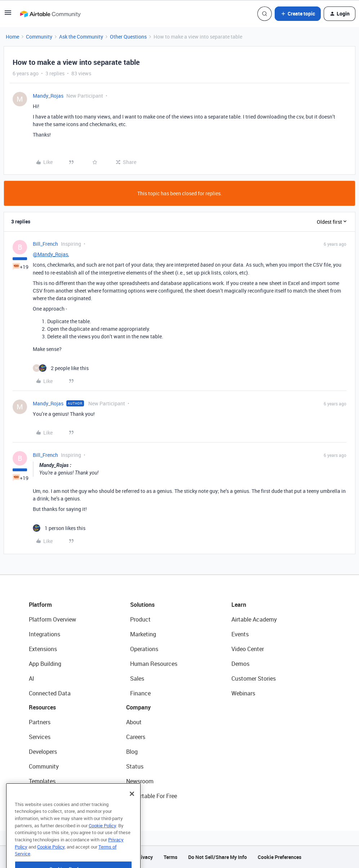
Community (39, 37)
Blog (132, 752)
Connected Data (50, 693)
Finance (140, 693)
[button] (8, 15)
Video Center (248, 649)
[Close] (132, 807)
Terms (170, 857)
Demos (240, 664)
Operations (144, 649)
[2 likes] (61, 368)
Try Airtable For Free (152, 796)
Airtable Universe (50, 796)
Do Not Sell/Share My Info (218, 857)
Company (138, 707)
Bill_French (45, 244)
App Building (45, 664)
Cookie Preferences (280, 857)
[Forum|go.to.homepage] (50, 14)
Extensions (43, 649)
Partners (40, 722)
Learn (239, 605)
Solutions (142, 605)
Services (40, 737)
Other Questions (128, 37)
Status (135, 766)
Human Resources (154, 664)
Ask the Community (81, 37)
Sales (137, 678)
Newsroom (140, 781)
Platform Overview (52, 619)
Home (12, 37)
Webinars (243, 693)
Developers (43, 752)
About (134, 722)
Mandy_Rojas (48, 96)
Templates (42, 781)
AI (32, 678)
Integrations (45, 634)
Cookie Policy (102, 839)
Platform (40, 605)
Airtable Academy (254, 619)
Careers (136, 737)
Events (240, 634)
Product (140, 619)
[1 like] (59, 528)
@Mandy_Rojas (50, 254)
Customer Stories (254, 678)
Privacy (144, 857)
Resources (42, 707)
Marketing (143, 634)
